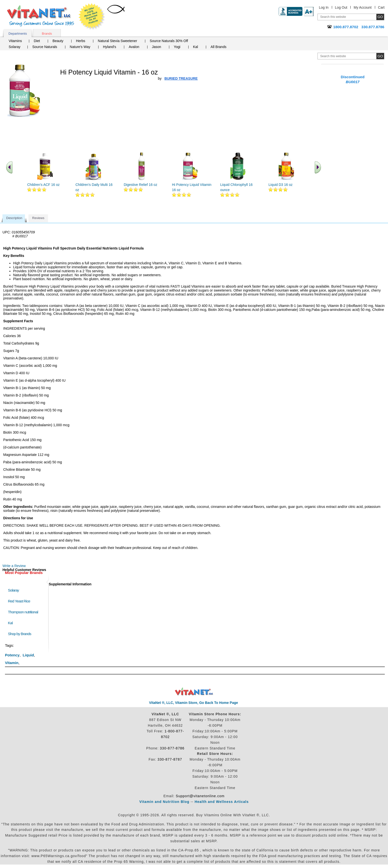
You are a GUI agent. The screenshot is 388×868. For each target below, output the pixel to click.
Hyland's (109, 47)
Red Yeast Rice (19, 601)
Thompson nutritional (23, 612)
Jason (157, 47)
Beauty (58, 41)
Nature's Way (80, 47)
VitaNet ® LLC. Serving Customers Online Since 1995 (41, 16)
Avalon (134, 47)
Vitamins (15, 41)
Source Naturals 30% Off (169, 41)
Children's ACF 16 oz (43, 185)
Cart (381, 7)
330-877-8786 (172, 748)
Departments (18, 34)
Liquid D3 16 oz (280, 185)
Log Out (341, 7)
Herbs (81, 41)
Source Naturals (45, 47)
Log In (324, 7)
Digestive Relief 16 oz (140, 185)
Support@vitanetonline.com (200, 796)
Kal (195, 47)
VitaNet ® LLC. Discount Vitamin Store (194, 692)
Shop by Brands (21, 634)
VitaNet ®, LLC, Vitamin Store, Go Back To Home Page (194, 703)
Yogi (177, 47)
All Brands (218, 47)
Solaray (14, 47)
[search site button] (380, 56)
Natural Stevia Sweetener (117, 41)
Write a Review (14, 566)
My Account (363, 7)
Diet (37, 41)
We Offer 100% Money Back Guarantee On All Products (92, 17)
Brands (47, 34)
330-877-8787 (170, 759)
